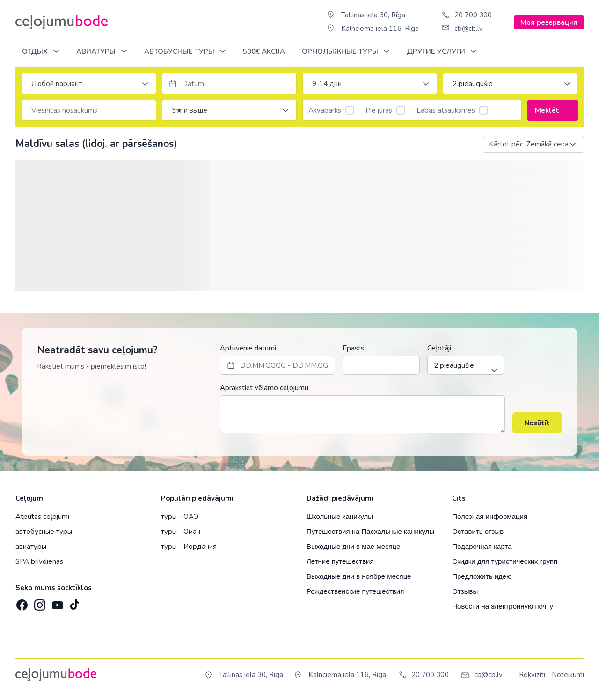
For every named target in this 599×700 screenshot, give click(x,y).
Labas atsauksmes (452, 110)
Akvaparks (331, 110)
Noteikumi (568, 675)
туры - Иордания (189, 547)
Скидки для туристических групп (505, 561)
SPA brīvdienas (39, 561)
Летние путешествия (340, 561)
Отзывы (465, 591)
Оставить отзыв (478, 531)
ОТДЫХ (42, 52)
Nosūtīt (537, 423)
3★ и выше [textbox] (190, 110)
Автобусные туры (187, 52)
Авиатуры (103, 52)
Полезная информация (490, 516)
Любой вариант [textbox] (57, 84)
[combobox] (89, 84)
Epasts (353, 348)
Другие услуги (443, 52)
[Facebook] (21, 602)
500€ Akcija (264, 51)
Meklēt (552, 110)
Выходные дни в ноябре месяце (359, 576)
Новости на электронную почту (503, 606)
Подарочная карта (482, 546)
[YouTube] (57, 602)
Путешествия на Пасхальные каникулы (370, 531)
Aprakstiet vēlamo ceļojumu (264, 388)
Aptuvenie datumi (248, 348)
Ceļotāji (439, 348)
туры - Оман (181, 532)
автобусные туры (44, 532)
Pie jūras (385, 110)
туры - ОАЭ (180, 517)
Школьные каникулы (340, 516)
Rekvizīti (532, 675)
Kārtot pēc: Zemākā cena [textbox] (529, 144)
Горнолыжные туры (346, 52)
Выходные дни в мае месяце (353, 546)
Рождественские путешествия (355, 591)
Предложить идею (482, 576)
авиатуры (31, 547)
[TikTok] (74, 602)
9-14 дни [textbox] (327, 84)
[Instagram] (39, 602)
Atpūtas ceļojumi (42, 517)
